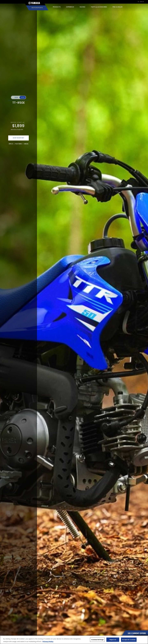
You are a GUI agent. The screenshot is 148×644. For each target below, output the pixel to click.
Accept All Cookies (129, 640)
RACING (83, 7)
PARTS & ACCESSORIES (99, 7)
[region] (74, 640)
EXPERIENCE (70, 7)
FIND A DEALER (117, 7)
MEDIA (26, 144)
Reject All (113, 640)
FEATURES (19, 144)
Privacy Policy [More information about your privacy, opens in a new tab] (48, 642)
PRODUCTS (57, 7)
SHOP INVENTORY (18, 138)
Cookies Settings (97, 640)
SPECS (11, 144)
